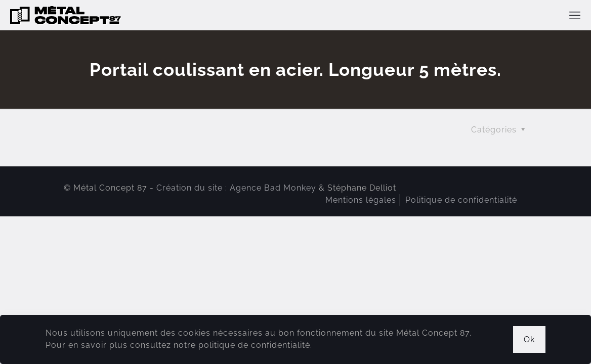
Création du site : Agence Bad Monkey (236, 188)
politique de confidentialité (254, 345)
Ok (529, 339)
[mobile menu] (575, 15)
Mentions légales (361, 200)
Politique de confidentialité (461, 200)
